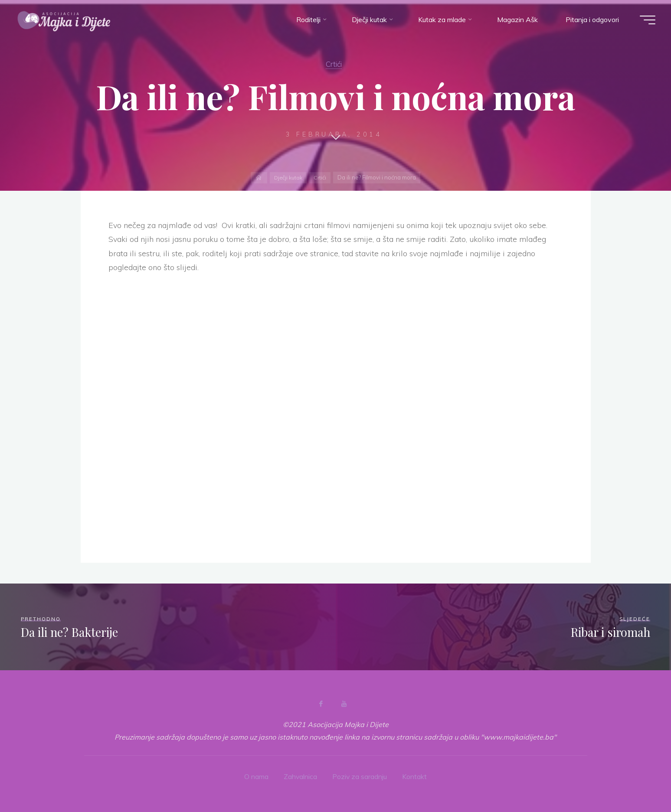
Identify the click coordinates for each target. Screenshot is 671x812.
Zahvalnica (300, 776)
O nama (256, 776)
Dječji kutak (288, 177)
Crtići (334, 64)
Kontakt (415, 776)
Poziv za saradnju (360, 776)
